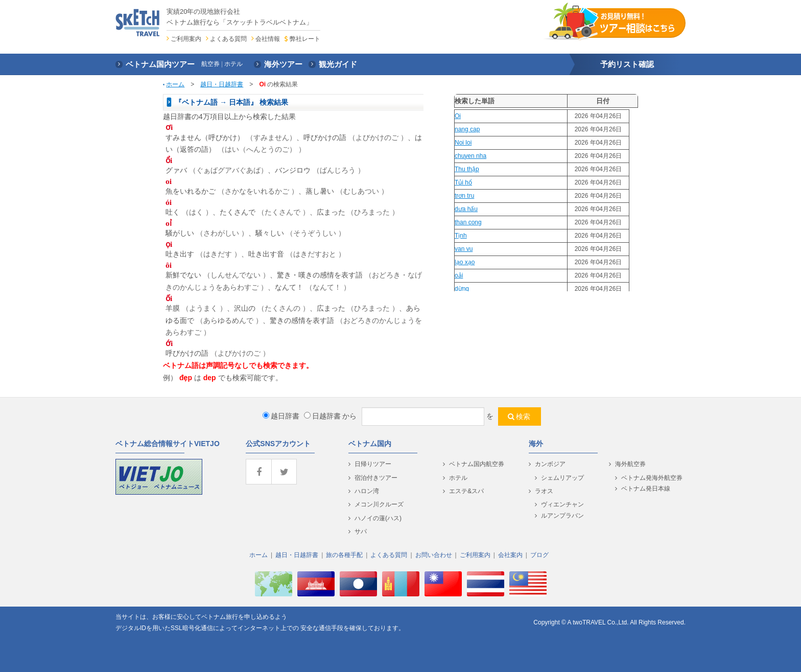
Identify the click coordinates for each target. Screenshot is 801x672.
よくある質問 (228, 39)
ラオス (544, 491)
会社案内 (510, 555)
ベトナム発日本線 (646, 489)
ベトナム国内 (370, 444)
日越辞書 (322, 416)
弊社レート (305, 39)
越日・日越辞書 (222, 84)
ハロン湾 (367, 491)
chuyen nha (470, 156)
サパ (361, 531)
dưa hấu (466, 209)
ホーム (175, 84)
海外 (536, 444)
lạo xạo (465, 262)
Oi (458, 116)
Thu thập (467, 169)
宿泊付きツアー (376, 478)
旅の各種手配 (344, 555)
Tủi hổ (463, 182)
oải (459, 275)
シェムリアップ (562, 478)
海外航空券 (630, 464)
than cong (468, 222)
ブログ (539, 555)
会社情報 (268, 39)
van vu (464, 249)
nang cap (467, 129)
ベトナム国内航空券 (477, 464)
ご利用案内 (186, 39)
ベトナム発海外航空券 (652, 478)
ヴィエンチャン (562, 504)
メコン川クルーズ (379, 504)
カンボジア (550, 464)
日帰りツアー (373, 464)
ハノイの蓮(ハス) (378, 518)
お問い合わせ (434, 555)
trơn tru (464, 196)
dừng (462, 289)
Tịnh (461, 236)
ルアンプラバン (562, 516)
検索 (523, 416)
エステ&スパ (466, 491)
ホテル (458, 478)
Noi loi (463, 143)
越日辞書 (281, 416)
